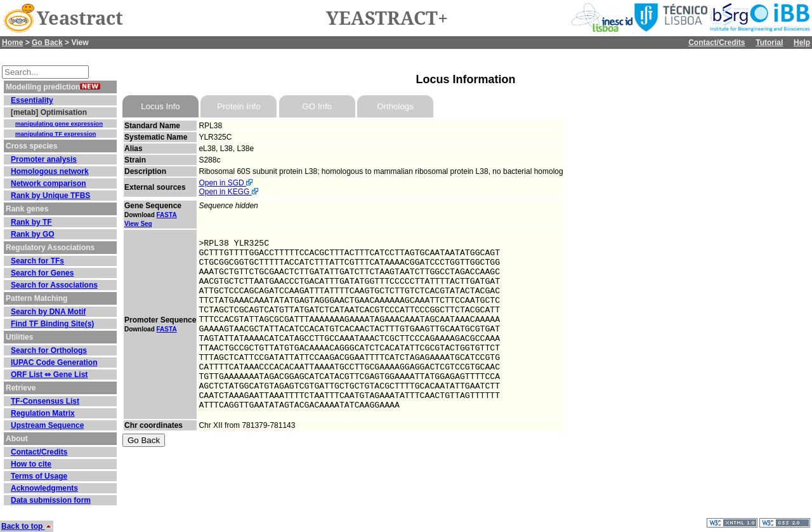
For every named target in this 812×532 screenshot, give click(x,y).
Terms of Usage (39, 476)
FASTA (167, 215)
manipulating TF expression (56, 134)
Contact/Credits (717, 43)
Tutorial (769, 43)
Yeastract (80, 18)
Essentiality (32, 100)
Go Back (47, 43)
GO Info (317, 106)
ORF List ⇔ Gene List (49, 375)
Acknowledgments (44, 488)
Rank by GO (33, 234)
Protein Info (239, 106)
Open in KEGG (228, 192)
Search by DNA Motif (48, 312)
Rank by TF (31, 222)
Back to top (27, 526)
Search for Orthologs (49, 350)
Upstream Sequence (47, 425)
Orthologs (395, 106)
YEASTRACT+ (387, 18)
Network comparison (49, 183)
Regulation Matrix (43, 413)
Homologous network (50, 171)
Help (802, 43)
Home (12, 43)
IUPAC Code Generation (54, 362)
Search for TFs (37, 261)
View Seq (138, 224)
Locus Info (160, 106)
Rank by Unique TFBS (50, 196)
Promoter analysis (44, 159)
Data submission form (51, 500)
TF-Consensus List (45, 401)
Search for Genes (42, 273)
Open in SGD (226, 183)
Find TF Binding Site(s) (52, 324)
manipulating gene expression (59, 123)
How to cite (31, 464)
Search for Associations (54, 285)
